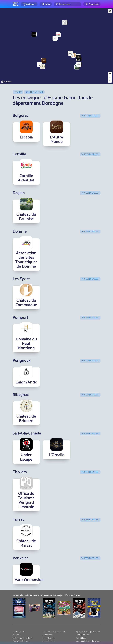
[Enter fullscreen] (110, 11)
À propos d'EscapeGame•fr (88, 632)
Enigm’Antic (26, 382)
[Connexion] (92, 4)
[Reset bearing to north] (110, 81)
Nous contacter (83, 635)
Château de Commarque (26, 303)
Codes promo (19, 632)
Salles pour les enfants (23, 638)
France (18, 92)
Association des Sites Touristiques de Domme (26, 260)
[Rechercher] (67, 4)
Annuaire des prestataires (54, 632)
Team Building (49, 638)
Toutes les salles (90, 116)
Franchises (48, 635)
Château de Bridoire (26, 419)
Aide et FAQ (81, 638)
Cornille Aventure (26, 178)
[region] (56, 46)
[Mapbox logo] (6, 82)
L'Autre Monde (56, 140)
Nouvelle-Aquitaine (34, 92)
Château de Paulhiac (26, 217)
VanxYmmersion (29, 580)
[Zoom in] (110, 73)
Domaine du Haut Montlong (26, 344)
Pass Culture (48, 641)
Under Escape (26, 457)
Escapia (26, 137)
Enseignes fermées (21, 641)
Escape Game (16, 4)
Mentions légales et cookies (88, 641)
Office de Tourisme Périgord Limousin (26, 500)
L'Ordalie (57, 455)
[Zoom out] (110, 77)
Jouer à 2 (17, 635)
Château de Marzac (26, 543)
